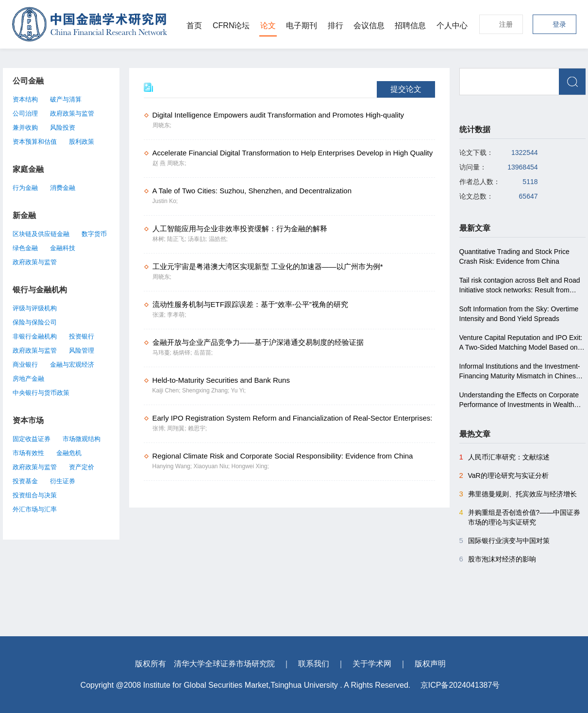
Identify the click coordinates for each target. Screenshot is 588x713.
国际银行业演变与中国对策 (504, 541)
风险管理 (82, 350)
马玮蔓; (163, 353)
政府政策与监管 (72, 113)
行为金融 (25, 188)
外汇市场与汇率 (35, 509)
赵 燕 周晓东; (169, 163)
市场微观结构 (82, 439)
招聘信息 (410, 25)
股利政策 (82, 142)
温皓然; (218, 239)
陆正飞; (177, 239)
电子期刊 (302, 25)
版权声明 (430, 664)
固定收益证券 (32, 439)
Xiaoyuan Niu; (212, 466)
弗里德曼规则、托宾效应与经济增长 (518, 494)
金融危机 (69, 453)
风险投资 (63, 127)
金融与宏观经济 (72, 365)
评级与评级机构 (35, 308)
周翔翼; (177, 428)
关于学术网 (372, 664)
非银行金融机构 (35, 336)
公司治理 (25, 113)
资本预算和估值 (35, 142)
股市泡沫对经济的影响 (498, 559)
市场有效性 (28, 453)
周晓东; (162, 125)
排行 (336, 25)
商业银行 (25, 365)
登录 (559, 24)
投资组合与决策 (35, 495)
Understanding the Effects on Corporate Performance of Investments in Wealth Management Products (519, 400)
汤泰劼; (198, 239)
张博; (160, 428)
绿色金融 (25, 248)
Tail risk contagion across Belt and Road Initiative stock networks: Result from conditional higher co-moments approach (521, 286)
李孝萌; (176, 315)
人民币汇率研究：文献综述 (504, 457)
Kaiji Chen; (167, 390)
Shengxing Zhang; (207, 390)
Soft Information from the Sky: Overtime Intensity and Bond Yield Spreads (519, 314)
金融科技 (63, 248)
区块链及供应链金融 (41, 234)
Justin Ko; (165, 201)
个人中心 (452, 25)
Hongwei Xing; (250, 466)
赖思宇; (197, 428)
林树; (160, 239)
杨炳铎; (183, 353)
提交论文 (406, 89)
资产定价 (82, 467)
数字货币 (94, 234)
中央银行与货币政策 (41, 393)
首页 (194, 25)
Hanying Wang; (173, 466)
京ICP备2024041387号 (460, 685)
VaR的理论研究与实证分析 (504, 475)
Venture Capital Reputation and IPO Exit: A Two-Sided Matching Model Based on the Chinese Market (521, 343)
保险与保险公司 (35, 322)
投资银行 (82, 336)
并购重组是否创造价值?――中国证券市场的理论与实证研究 (520, 517)
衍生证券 (63, 481)
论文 (268, 25)
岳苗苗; (203, 353)
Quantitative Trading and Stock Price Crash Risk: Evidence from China (514, 256)
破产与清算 (66, 99)
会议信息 (369, 25)
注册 (506, 24)
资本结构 (25, 99)
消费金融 (63, 188)
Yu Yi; (238, 390)
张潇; (160, 315)
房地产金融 (28, 379)
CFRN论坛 (231, 25)
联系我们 (314, 664)
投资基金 (25, 481)
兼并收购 (25, 127)
